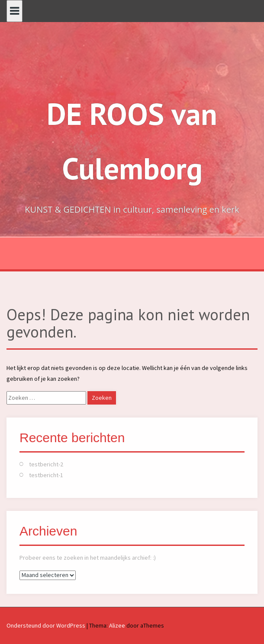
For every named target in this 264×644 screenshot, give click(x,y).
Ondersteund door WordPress (46, 625)
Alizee (117, 625)
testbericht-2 (46, 464)
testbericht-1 (46, 475)
